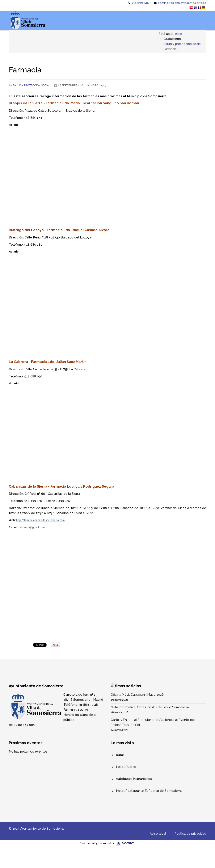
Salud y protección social (182, 44)
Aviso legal (158, 834)
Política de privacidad (190, 834)
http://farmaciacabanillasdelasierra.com (40, 520)
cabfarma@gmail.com (32, 527)
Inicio (178, 34)
